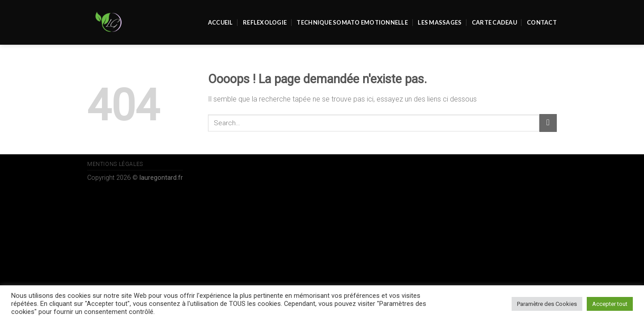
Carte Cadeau (494, 22)
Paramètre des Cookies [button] (547, 304)
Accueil (220, 22)
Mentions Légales (115, 164)
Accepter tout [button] (610, 304)
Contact (542, 22)
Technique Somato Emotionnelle (352, 22)
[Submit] (548, 123)
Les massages (440, 22)
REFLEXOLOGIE (265, 22)
